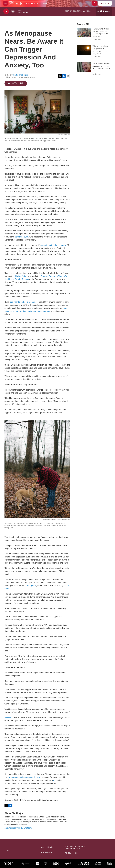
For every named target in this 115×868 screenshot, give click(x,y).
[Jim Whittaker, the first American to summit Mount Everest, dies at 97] (84, 67)
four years (32, 586)
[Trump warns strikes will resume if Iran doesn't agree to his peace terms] (84, 33)
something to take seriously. (54, 245)
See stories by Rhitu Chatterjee (19, 828)
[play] (6, 11)
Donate (106, 3)
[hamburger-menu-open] (6, 3)
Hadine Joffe (21, 276)
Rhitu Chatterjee (20, 75)
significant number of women (23, 302)
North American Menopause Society (24, 777)
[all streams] (104, 11)
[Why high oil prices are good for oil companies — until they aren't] (84, 50)
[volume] (13, 11)
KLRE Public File (47, 852)
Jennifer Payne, (22, 237)
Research (9, 717)
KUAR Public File (47, 847)
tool (55, 780)
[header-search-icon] (95, 3)
